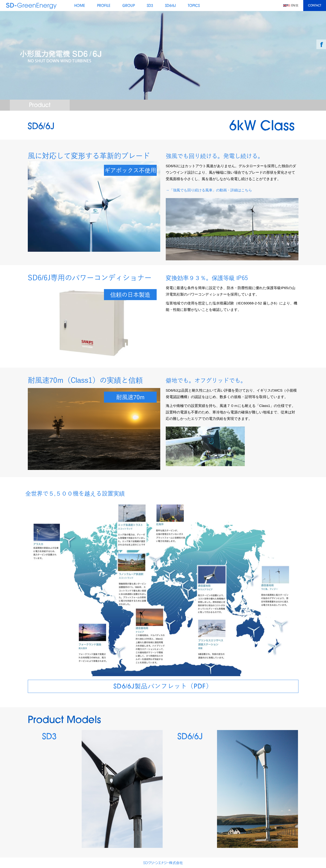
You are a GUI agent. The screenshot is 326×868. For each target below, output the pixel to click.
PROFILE (104, 6)
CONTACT (315, 6)
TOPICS (194, 6)
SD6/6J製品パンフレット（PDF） (163, 687)
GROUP (129, 6)
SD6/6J (170, 6)
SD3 (150, 6)
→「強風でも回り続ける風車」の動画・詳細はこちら (209, 190)
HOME (80, 6)
